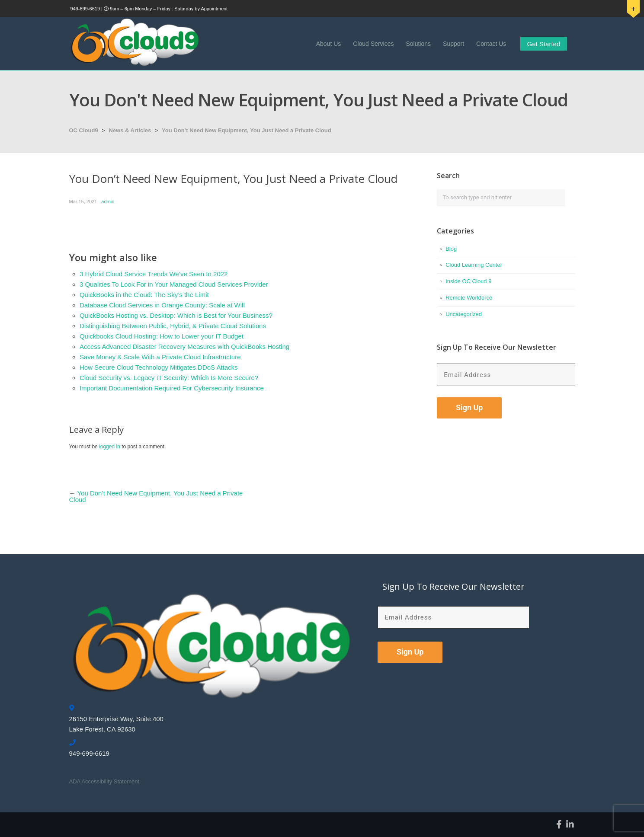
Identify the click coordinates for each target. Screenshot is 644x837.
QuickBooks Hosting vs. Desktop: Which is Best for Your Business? (176, 315)
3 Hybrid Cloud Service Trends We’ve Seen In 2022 (154, 274)
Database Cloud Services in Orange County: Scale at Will (162, 305)
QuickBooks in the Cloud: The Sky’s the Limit (144, 295)
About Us (329, 44)
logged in (110, 447)
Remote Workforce (469, 298)
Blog (451, 249)
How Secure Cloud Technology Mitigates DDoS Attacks (159, 367)
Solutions (418, 44)
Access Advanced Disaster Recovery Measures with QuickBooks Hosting (184, 347)
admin (108, 201)
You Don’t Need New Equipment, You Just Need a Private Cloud (247, 130)
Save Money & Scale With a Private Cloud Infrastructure (160, 357)
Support (453, 44)
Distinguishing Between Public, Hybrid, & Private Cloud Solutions (173, 326)
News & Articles (130, 130)
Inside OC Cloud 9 (468, 281)
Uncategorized (464, 314)
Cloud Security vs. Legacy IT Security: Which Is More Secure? (169, 378)
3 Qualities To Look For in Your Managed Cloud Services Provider (174, 284)
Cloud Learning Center (474, 265)
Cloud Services (373, 44)
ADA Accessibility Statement (104, 781)
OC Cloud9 (84, 130)
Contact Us (491, 44)
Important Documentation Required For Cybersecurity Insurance (172, 388)
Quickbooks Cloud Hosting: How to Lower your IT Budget (162, 336)
